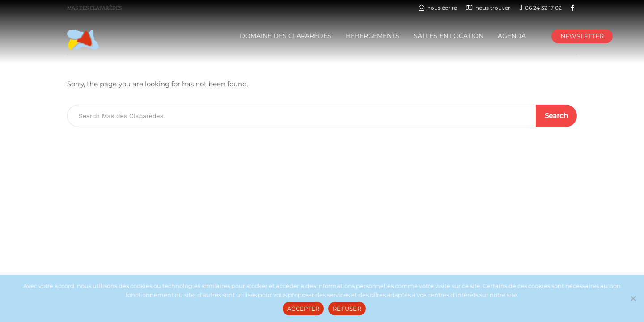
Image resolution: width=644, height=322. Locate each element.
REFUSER (347, 309)
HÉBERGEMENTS (373, 36)
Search (556, 116)
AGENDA (512, 36)
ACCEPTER (303, 309)
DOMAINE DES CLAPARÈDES (286, 36)
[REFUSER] (633, 298)
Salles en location (449, 36)
